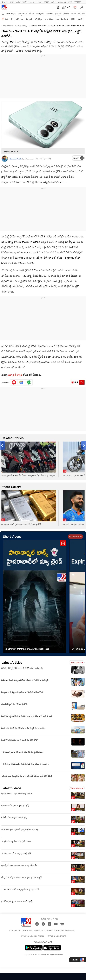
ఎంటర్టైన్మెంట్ (22, 14)
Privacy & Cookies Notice (32, 936)
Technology (21, 25)
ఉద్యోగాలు (19, 19)
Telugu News (8, 25)
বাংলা (40, 2)
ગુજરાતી (32, 2)
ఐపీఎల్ (32, 14)
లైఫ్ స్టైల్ (58, 14)
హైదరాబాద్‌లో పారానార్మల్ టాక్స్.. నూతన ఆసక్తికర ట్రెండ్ (27, 649)
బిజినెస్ (73, 14)
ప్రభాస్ (80, 19)
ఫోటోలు (66, 14)
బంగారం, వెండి (62, 19)
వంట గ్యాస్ (9, 19)
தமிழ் (54, 2)
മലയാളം (62, 2)
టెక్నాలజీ (29, 19)
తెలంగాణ (50, 14)
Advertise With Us (43, 931)
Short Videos (12, 536)
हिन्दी (12, 2)
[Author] (5, 159)
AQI (69, 7)
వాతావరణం (49, 19)
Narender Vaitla (16, 159)
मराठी (24, 2)
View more (75, 536)
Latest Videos (11, 788)
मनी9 (70, 2)
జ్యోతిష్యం (38, 19)
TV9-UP (78, 2)
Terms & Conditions (56, 936)
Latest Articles (12, 662)
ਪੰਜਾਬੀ (47, 2)
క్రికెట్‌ (73, 19)
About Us (27, 931)
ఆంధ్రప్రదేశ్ (40, 14)
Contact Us (15, 931)
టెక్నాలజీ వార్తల (15, 375)
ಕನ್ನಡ (18, 2)
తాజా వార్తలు (11, 14)
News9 (5, 2)
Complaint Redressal (64, 931)
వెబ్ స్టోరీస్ (82, 14)
